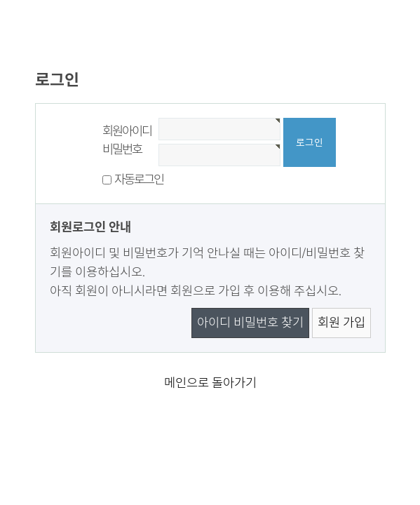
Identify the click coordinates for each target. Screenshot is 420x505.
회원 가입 (341, 323)
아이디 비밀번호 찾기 (250, 323)
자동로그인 (139, 180)
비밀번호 (122, 149)
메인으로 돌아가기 (210, 383)
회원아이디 (127, 131)
